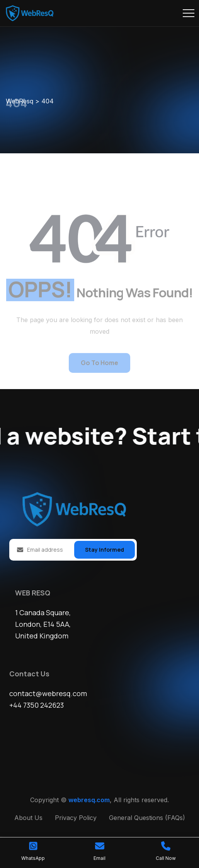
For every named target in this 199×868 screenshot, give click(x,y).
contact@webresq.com (48, 694)
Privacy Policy (76, 818)
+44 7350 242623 (37, 705)
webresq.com (89, 800)
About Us (28, 818)
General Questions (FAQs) (147, 818)
